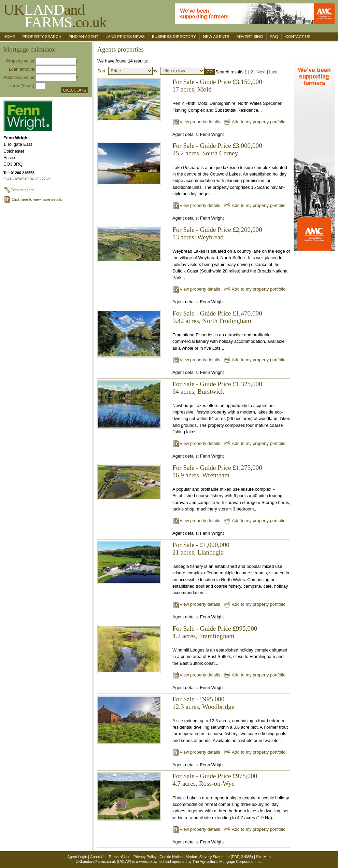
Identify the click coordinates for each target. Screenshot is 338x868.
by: (156, 71)
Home (9, 37)
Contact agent (19, 190)
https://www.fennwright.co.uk (27, 178)
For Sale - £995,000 (198, 699)
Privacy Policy (145, 857)
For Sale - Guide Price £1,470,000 (217, 313)
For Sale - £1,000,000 (201, 545)
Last (273, 72)
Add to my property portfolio (255, 122)
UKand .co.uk (55, 16)
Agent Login (77, 857)
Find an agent (84, 37)
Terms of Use (119, 857)
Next (261, 72)
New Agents (216, 37)
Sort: (102, 71)
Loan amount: (22, 69)
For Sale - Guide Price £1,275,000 (217, 468)
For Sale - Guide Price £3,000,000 (217, 146)
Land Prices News (125, 37)
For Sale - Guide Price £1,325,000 (217, 384)
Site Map (263, 857)
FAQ (274, 37)
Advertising (250, 37)
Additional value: (19, 77)
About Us (98, 857)
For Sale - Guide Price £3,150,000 (217, 82)
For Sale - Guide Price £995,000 (215, 628)
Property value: (21, 61)
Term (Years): (23, 86)
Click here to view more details (33, 199)
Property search (42, 37)
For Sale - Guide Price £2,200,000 (217, 230)
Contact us (298, 37)
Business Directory (174, 37)
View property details (196, 122)
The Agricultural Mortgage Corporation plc (227, 862)
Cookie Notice (171, 857)
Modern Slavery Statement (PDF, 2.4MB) (219, 857)
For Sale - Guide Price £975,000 (215, 776)
